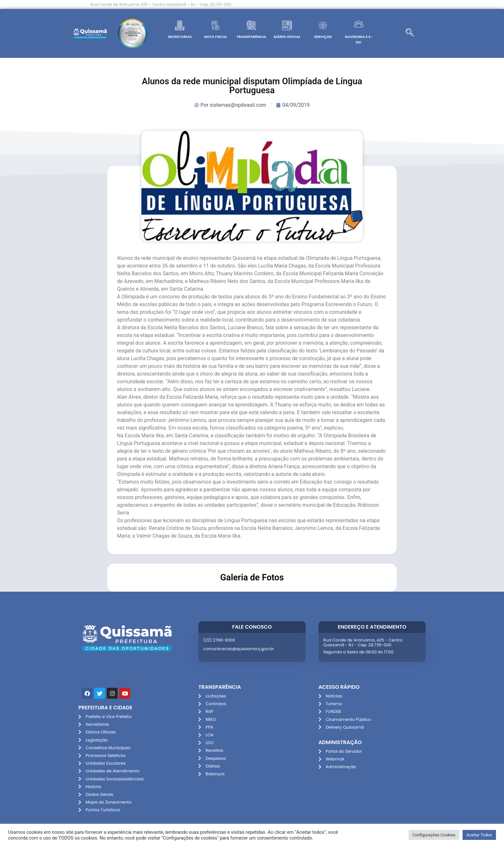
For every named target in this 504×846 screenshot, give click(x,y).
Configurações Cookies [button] (434, 835)
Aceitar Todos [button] (479, 835)
